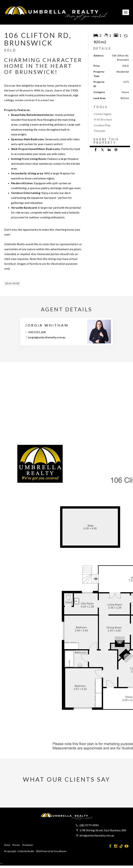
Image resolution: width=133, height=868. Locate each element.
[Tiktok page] (121, 846)
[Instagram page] (116, 846)
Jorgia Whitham (47, 325)
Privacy (16, 845)
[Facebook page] (111, 846)
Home (7, 845)
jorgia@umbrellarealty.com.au (47, 337)
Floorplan (100, 131)
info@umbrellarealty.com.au (97, 835)
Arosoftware (60, 851)
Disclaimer (28, 845)
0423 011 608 (37, 332)
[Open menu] (126, 12)
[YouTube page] (127, 846)
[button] (110, 119)
